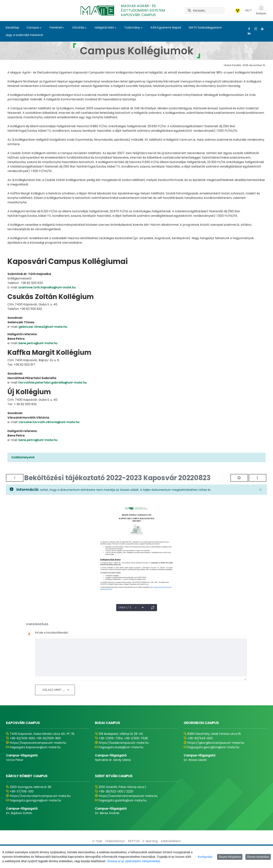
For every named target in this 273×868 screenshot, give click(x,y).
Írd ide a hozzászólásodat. (52, 633)
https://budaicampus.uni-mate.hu (124, 743)
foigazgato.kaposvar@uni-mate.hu (35, 747)
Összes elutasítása (258, 857)
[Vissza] (15, 478)
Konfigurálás (205, 857)
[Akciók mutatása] (258, 478)
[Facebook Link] (248, 29)
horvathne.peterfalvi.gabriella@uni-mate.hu (53, 383)
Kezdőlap (12, 28)
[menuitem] (97, 841)
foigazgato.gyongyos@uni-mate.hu (35, 800)
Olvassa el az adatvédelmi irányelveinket (133, 861)
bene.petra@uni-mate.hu (38, 343)
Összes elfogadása (230, 857)
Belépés (261, 10)
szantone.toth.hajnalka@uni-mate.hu (47, 287)
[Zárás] (261, 490)
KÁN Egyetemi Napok (166, 28)
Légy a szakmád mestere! (24, 35)
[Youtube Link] (261, 29)
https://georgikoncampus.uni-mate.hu (216, 743)
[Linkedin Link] (248, 33)
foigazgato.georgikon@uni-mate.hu (213, 747)
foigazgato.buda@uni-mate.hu (121, 747)
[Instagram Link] (254, 29)
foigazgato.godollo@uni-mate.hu (123, 800)
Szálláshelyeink (23, 457)
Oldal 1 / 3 (125, 607)
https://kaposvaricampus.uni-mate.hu (38, 743)
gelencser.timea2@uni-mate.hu (43, 327)
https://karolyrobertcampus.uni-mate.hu (40, 796)
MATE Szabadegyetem (205, 28)
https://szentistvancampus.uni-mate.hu (128, 796)
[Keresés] (209, 10)
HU (249, 10)
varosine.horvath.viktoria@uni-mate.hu (49, 422)
